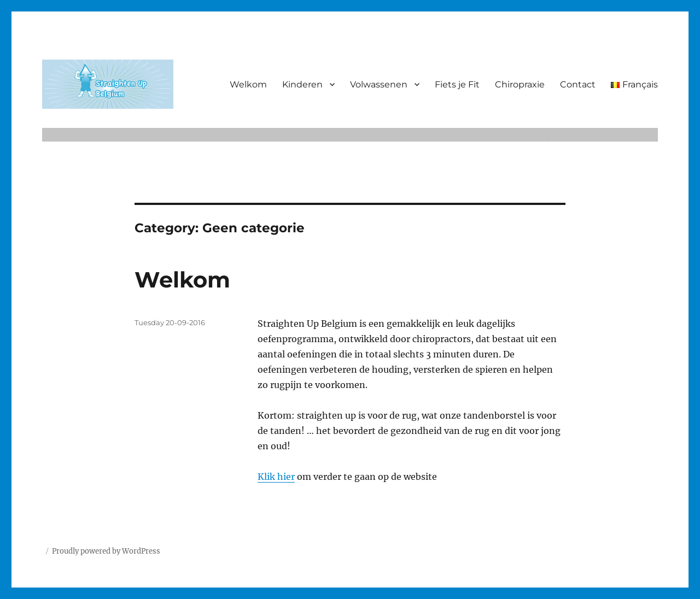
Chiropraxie (520, 84)
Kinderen (302, 84)
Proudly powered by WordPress (106, 551)
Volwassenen (379, 84)
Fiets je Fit (457, 84)
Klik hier (276, 477)
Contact (578, 84)
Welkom (248, 84)
